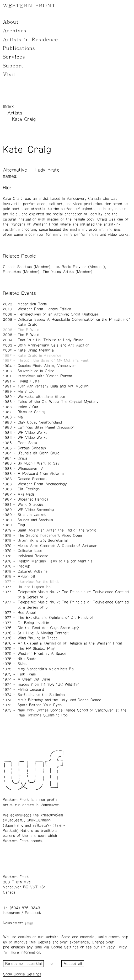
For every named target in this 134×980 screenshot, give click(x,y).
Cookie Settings (27, 974)
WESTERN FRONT (29, 6)
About (11, 22)
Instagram (11, 913)
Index (8, 107)
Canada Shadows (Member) (27, 267)
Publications (19, 48)
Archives (15, 31)
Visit (9, 75)
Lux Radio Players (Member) (79, 267)
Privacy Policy (114, 947)
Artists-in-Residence (31, 40)
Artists (15, 113)
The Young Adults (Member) (67, 272)
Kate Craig (24, 119)
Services (14, 57)
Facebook (33, 913)
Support (13, 66)
